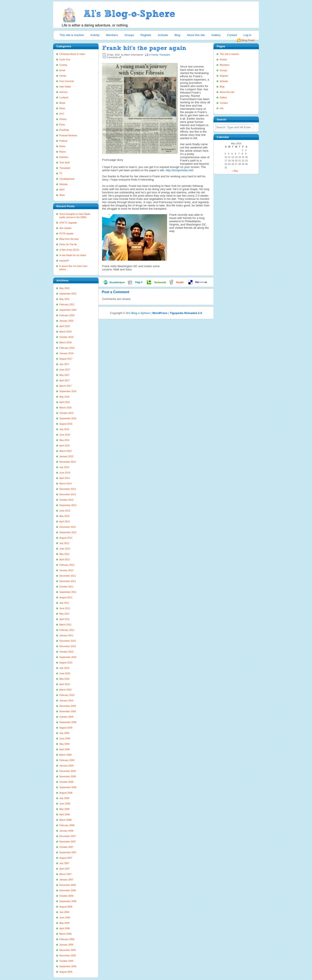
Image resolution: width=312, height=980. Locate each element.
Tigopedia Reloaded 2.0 (186, 313)
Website (63, 184)
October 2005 (66, 961)
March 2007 (65, 874)
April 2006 (65, 928)
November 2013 (68, 494)
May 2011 (64, 614)
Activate (163, 35)
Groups (129, 35)
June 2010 (65, 673)
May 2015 (64, 440)
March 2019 (65, 332)
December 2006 (68, 885)
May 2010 (64, 679)
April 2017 (65, 380)
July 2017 (64, 364)
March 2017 (65, 386)
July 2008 (64, 798)
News (62, 108)
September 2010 (68, 657)
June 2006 (65, 918)
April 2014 (65, 478)
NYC (62, 114)
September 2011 (68, 592)
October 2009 (66, 717)
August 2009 (66, 728)
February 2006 (67, 939)
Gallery (216, 35)
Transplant (65, 168)
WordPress (160, 313)
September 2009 (68, 722)
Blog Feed (248, 40)
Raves (63, 152)
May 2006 (64, 923)
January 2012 (66, 570)
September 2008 (68, 787)
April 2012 (65, 559)
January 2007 (66, 880)
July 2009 (64, 733)
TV (61, 173)
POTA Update (66, 233)
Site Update (65, 228)
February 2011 (67, 630)
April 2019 (65, 326)
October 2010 (66, 652)
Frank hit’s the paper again (144, 48)
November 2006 (68, 890)
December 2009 (68, 706)
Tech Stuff (64, 163)
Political (63, 141)
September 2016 (68, 391)
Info (222, 108)
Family (63, 76)
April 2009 (65, 749)
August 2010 (66, 663)
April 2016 (65, 402)
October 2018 (66, 337)
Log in (247, 35)
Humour (63, 92)
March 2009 (65, 755)
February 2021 (67, 304)
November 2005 (68, 955)
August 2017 (66, 359)
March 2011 (65, 625)
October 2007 (66, 847)
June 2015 (65, 435)
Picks (62, 125)
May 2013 (64, 516)
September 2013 (68, 505)
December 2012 (68, 527)
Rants (62, 146)
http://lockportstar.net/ (180, 170)
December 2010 (68, 641)
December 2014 (68, 462)
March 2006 (65, 934)
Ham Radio (65, 87)
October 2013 (66, 500)
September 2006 (68, 901)
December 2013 (68, 489)
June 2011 (65, 608)
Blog (177, 35)
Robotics (64, 157)
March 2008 (65, 820)
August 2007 (66, 858)
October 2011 (66, 587)
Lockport (64, 97)
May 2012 (64, 554)
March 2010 (65, 690)
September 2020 (68, 310)
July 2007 (64, 863)
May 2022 (64, 299)
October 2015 (66, 413)
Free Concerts (67, 81)
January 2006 (66, 945)
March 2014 (65, 483)
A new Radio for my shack (73, 255)
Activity (95, 35)
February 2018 (67, 348)
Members (112, 35)
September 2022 (68, 294)
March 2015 (65, 451)
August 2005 (66, 972)
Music (62, 103)
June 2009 (65, 738)
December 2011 (68, 576)
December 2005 (68, 950)
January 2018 (66, 353)
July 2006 (64, 912)
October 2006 (66, 896)
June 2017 (65, 370)
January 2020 (66, 321)
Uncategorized (67, 179)
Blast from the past (69, 239)
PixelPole (64, 130)
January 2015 (66, 456)
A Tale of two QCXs (69, 250)
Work (62, 195)
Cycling (63, 65)
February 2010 (67, 695)
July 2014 (64, 467)
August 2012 (66, 538)
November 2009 (68, 711)
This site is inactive (72, 35)
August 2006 (66, 907)
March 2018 (65, 342)
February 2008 (67, 825)
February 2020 (67, 315)
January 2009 (66, 766)
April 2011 (65, 619)
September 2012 (68, 532)
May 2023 (64, 288)
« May (235, 171)
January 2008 (66, 831)
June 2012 (65, 549)
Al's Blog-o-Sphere (138, 313)
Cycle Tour (65, 59)
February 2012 (67, 565)
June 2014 (65, 473)
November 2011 (68, 581)
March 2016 (65, 408)
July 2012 (64, 543)
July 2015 (64, 429)
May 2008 (64, 809)
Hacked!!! (64, 261)
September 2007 (68, 852)
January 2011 (66, 635)
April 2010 (65, 684)
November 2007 (68, 842)
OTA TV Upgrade (68, 223)
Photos (63, 119)
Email (62, 70)
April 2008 (65, 814)
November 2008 (68, 776)
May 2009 (64, 744)
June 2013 (65, 511)
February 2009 (67, 760)
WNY (62, 190)
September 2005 (68, 966)
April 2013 (65, 521)
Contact (232, 35)
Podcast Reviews (68, 135)
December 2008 (68, 771)
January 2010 (66, 700)
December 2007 (68, 836)
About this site (196, 35)
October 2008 (66, 782)
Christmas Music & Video (72, 54)
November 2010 (68, 646)
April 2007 (65, 869)
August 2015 (66, 424)
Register (146, 35)
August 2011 (66, 597)
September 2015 (68, 418)
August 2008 (66, 793)
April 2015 (65, 446)
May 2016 (64, 397)
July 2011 (64, 603)
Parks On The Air (68, 244)
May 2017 (64, 375)
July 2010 (64, 668)
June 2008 (65, 804)
